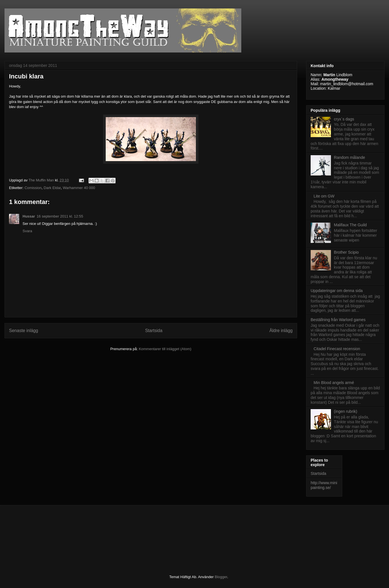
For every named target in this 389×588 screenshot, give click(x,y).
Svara (27, 231)
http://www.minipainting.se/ (324, 485)
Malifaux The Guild (350, 225)
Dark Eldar (52, 188)
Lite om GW (324, 196)
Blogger (221, 577)
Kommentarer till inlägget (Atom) (165, 349)
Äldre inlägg (281, 331)
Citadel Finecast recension (337, 349)
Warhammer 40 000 (79, 188)
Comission (33, 188)
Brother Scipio (346, 252)
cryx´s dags (344, 119)
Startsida (154, 331)
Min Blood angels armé (334, 383)
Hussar (29, 216)
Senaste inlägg (24, 331)
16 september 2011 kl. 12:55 (60, 216)
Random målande (350, 157)
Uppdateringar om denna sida (337, 291)
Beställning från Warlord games (338, 320)
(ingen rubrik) (346, 411)
